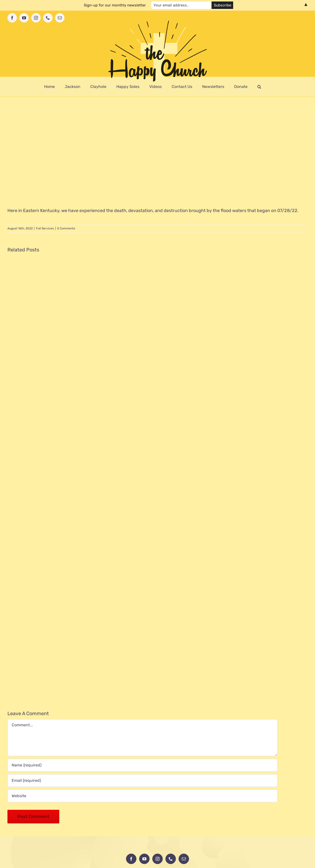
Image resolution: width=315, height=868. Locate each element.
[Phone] (171, 859)
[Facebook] (131, 859)
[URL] (142, 796)
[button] (259, 87)
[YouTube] (144, 859)
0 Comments (66, 228)
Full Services (45, 228)
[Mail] (184, 859)
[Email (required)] (142, 781)
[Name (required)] (142, 765)
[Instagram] (157, 859)
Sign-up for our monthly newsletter (115, 5)
